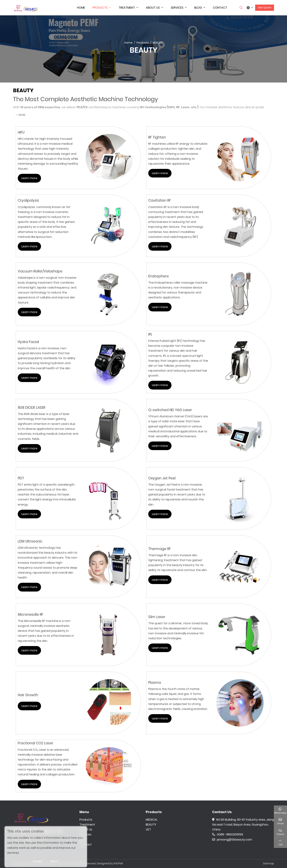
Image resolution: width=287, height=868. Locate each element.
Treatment (127, 8)
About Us (153, 8)
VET (148, 829)
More (22, 115)
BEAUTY (151, 825)
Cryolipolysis (28, 200)
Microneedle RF (30, 614)
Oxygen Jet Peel (162, 478)
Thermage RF (160, 549)
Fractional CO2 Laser (36, 743)
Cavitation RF (160, 200)
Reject (55, 861)
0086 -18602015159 (228, 834)
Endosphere (159, 276)
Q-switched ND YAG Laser (170, 410)
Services (177, 8)
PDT (21, 478)
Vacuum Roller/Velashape (40, 271)
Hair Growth (28, 695)
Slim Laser (157, 617)
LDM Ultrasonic (30, 541)
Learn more (29, 178)
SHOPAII (118, 863)
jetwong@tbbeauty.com (232, 840)
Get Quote (265, 8)
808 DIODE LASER (31, 408)
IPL (150, 334)
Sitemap (269, 863)
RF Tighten (157, 137)
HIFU (21, 132)
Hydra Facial (28, 342)
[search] (241, 8)
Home (81, 8)
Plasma (155, 683)
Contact (220, 8)
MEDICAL (152, 820)
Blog (198, 8)
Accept (38, 861)
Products (100, 8)
